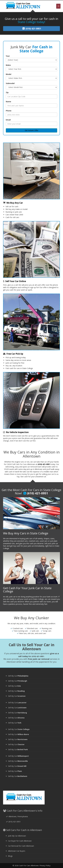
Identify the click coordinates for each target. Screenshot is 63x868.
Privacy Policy (45, 865)
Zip (7, 92)
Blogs (10, 856)
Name (8, 102)
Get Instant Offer (32, 130)
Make (8, 65)
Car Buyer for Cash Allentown (20, 841)
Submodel (10, 83)
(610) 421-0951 (44, 464)
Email (8, 120)
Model (9, 74)
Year (8, 56)
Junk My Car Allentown (17, 836)
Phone (9, 111)
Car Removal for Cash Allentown (21, 846)
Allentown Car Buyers (17, 851)
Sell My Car (18, 676)
